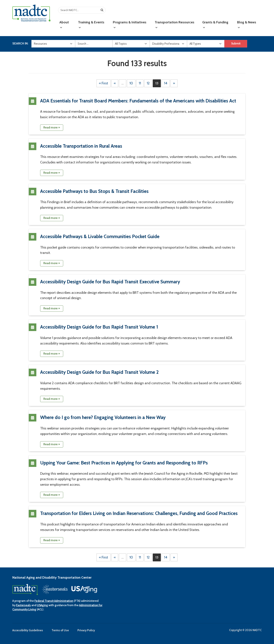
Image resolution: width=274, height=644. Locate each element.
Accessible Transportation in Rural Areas (81, 146)
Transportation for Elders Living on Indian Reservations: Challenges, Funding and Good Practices (139, 513)
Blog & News (247, 24)
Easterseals (23, 605)
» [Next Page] (174, 83)
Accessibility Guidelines (28, 630)
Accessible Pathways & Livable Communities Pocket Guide (100, 236)
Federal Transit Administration (54, 601)
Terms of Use (60, 630)
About (64, 24)
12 (148, 83)
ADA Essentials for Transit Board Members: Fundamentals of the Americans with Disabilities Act (138, 101)
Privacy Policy (86, 630)
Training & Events (91, 24)
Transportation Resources (174, 24)
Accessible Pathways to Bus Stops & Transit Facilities (94, 191)
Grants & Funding (215, 24)
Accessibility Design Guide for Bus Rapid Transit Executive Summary (110, 282)
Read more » (52, 128)
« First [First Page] (104, 83)
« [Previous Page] (115, 83)
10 (131, 83)
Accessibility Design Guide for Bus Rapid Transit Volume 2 (99, 372)
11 (140, 83)
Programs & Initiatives (130, 24)
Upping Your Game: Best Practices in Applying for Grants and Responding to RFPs (124, 463)
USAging (42, 605)
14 (166, 83)
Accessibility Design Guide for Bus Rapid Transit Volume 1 (99, 327)
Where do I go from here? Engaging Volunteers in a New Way (103, 417)
